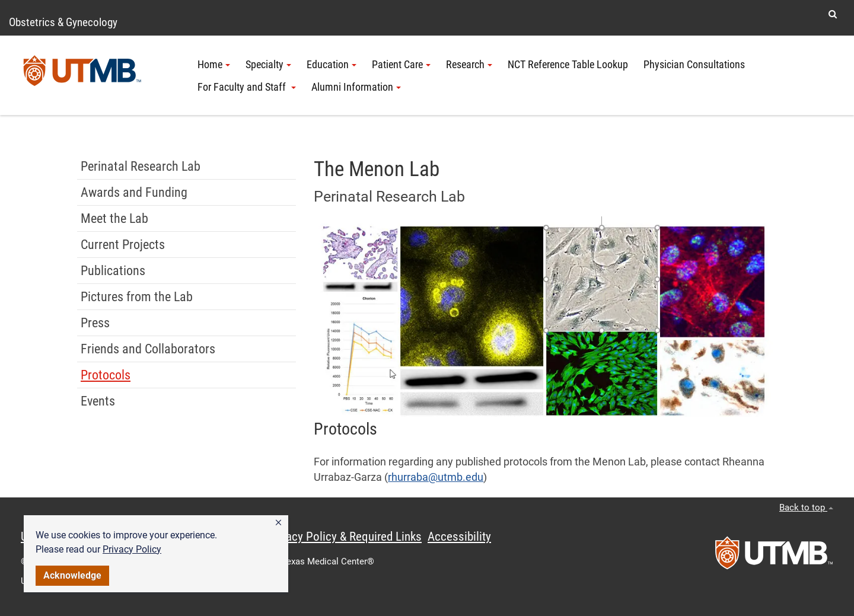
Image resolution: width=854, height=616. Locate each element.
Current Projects (123, 245)
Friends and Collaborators (148, 349)
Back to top (806, 508)
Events (98, 401)
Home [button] (214, 65)
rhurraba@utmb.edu (436, 477)
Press (95, 323)
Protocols (106, 375)
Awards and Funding (134, 192)
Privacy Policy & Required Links (344, 537)
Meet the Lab (114, 218)
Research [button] (469, 65)
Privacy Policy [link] (132, 549)
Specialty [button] (268, 65)
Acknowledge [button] (72, 575)
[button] (278, 523)
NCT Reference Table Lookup (568, 65)
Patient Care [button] (401, 65)
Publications (113, 271)
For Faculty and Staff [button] (247, 87)
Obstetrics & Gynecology (63, 22)
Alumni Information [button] (356, 87)
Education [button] (332, 65)
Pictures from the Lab (137, 297)
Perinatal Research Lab (141, 166)
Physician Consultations (694, 65)
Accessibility (459, 537)
